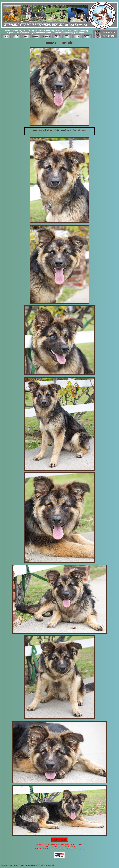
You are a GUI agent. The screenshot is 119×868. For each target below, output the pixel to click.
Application (59, 840)
